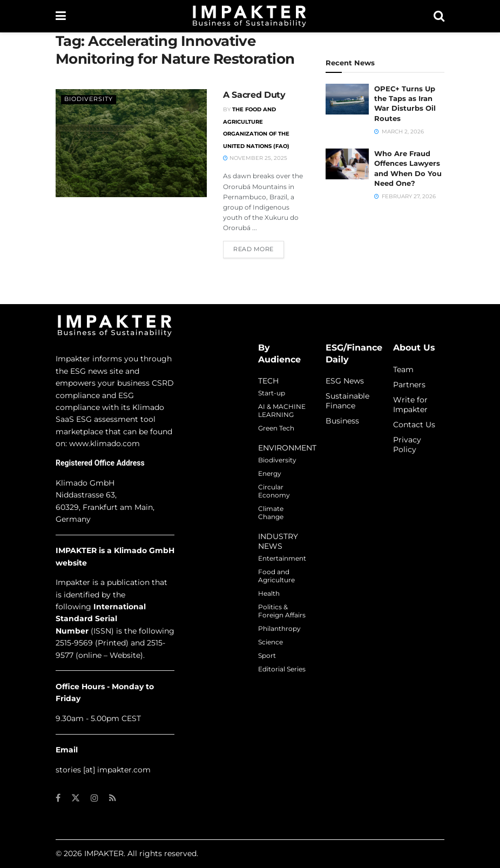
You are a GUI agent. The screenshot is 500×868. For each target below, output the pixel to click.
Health (269, 593)
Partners (409, 385)
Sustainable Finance (347, 401)
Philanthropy (279, 628)
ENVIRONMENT (287, 448)
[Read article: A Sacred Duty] (131, 143)
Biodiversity (89, 99)
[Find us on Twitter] (76, 798)
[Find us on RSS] (113, 798)
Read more (259, 248)
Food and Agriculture (276, 576)
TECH (268, 381)
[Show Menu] (61, 16)
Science (271, 642)
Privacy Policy (407, 445)
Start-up (272, 393)
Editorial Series (282, 669)
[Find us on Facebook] (58, 798)
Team (403, 369)
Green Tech (276, 428)
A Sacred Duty (254, 95)
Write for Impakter (410, 405)
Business (342, 421)
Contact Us (414, 425)
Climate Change (271, 513)
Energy (270, 473)
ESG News (345, 381)
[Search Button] (439, 16)
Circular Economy (274, 491)
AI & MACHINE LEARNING (282, 411)
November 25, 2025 (255, 158)
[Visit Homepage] (249, 16)
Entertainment (282, 558)
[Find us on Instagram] (94, 798)
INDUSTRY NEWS (278, 541)
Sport (267, 655)
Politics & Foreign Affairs (282, 611)
